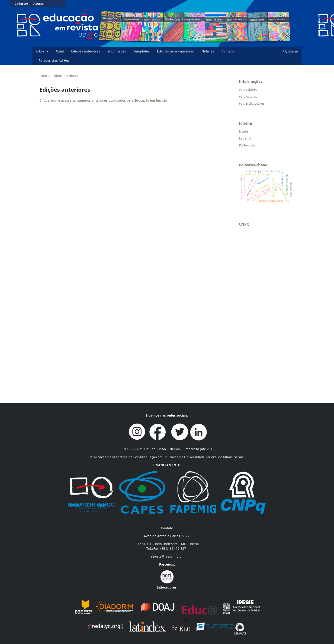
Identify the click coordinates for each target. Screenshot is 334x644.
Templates (141, 51)
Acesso (39, 3)
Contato (228, 51)
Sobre (40, 51)
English (245, 131)
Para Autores (248, 97)
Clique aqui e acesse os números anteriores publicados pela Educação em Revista (103, 100)
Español (245, 138)
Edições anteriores (86, 51)
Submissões (117, 51)
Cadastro (21, 3)
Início (43, 76)
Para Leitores (248, 90)
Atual (60, 51)
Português (247, 145)
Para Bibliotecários (252, 104)
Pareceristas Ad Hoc (54, 60)
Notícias (208, 51)
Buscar (291, 51)
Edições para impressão (176, 51)
